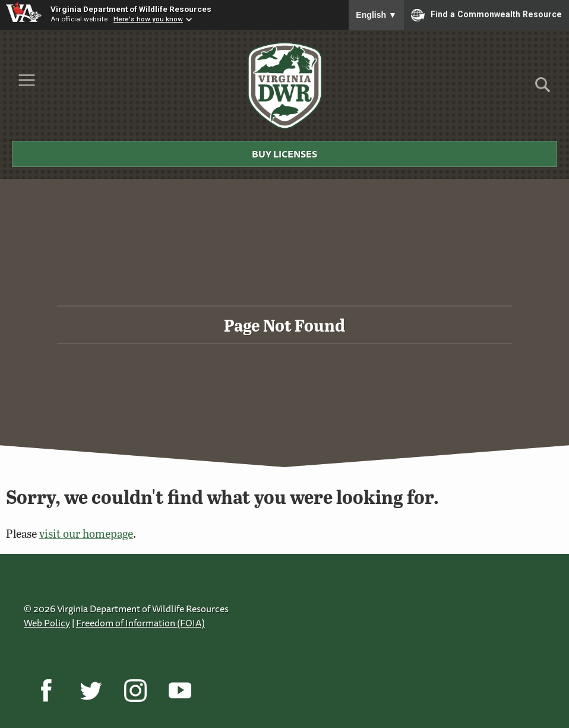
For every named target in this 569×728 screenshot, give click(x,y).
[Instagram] (135, 691)
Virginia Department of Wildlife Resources (131, 9)
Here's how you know (148, 19)
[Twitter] (91, 691)
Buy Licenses (284, 154)
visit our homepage (86, 533)
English (376, 15)
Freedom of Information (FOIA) (140, 623)
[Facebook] (46, 691)
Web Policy (47, 623)
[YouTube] (180, 691)
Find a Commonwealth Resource (486, 15)
